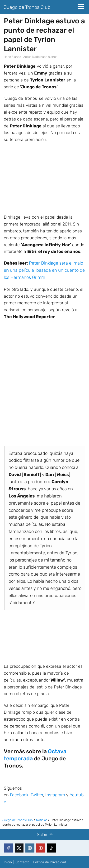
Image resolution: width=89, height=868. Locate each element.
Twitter (37, 795)
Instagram (55, 795)
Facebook (19, 795)
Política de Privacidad (49, 862)
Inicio (8, 862)
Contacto (22, 862)
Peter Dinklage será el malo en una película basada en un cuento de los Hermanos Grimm (44, 270)
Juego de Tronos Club (27, 7)
